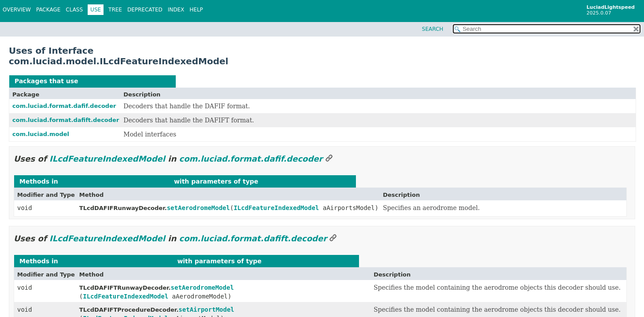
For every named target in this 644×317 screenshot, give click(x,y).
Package (48, 10)
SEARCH (433, 29)
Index (176, 10)
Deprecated (145, 10)
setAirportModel (206, 310)
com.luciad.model (41, 134)
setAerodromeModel (198, 208)
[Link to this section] (329, 159)
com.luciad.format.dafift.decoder (66, 120)
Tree (115, 10)
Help (196, 10)
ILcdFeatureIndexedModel (125, 81)
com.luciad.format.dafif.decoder (64, 106)
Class (74, 10)
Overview (17, 10)
